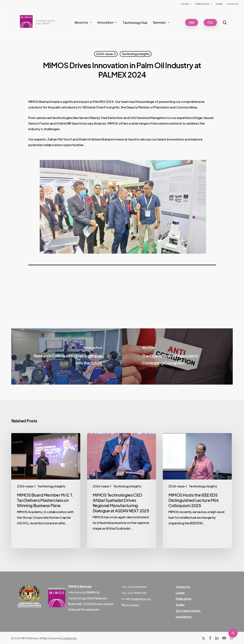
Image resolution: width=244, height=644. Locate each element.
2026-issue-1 (26, 486)
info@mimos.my (141, 599)
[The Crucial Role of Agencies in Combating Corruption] (178, 356)
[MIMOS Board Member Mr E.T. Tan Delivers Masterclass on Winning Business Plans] (46, 491)
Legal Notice (69, 638)
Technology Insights (136, 54)
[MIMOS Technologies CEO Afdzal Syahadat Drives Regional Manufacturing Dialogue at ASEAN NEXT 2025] (122, 491)
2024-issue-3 (106, 54)
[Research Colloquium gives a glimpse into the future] (67, 356)
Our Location (131, 605)
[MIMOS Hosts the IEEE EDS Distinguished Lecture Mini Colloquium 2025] (197, 491)
